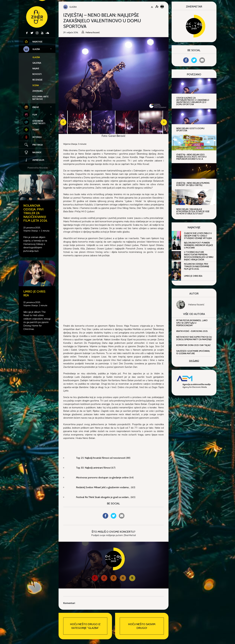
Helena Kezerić (196, 305)
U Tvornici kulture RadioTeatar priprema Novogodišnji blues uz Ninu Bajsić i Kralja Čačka (199, 256)
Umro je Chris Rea (193, 276)
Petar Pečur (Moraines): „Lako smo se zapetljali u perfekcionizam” (192, 323)
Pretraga (38, 145)
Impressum (34, 160)
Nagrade (32, 152)
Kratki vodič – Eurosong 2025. (192, 331)
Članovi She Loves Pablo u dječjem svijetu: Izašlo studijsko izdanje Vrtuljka (198, 236)
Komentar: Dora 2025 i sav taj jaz (193, 345)
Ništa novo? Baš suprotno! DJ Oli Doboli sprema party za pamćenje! (194, 338)
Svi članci (194, 361)
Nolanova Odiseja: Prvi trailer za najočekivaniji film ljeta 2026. (36, 213)
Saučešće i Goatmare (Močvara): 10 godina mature (193, 352)
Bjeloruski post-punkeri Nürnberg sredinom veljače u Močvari (199, 245)
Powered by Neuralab (38, 168)
